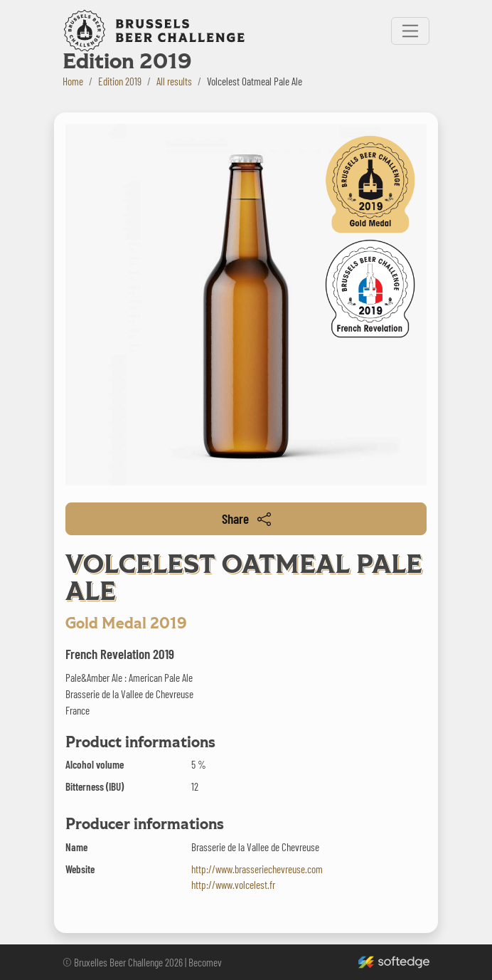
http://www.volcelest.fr (233, 885)
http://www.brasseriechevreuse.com (257, 869)
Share (246, 518)
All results (174, 81)
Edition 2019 (120, 81)
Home (73, 81)
